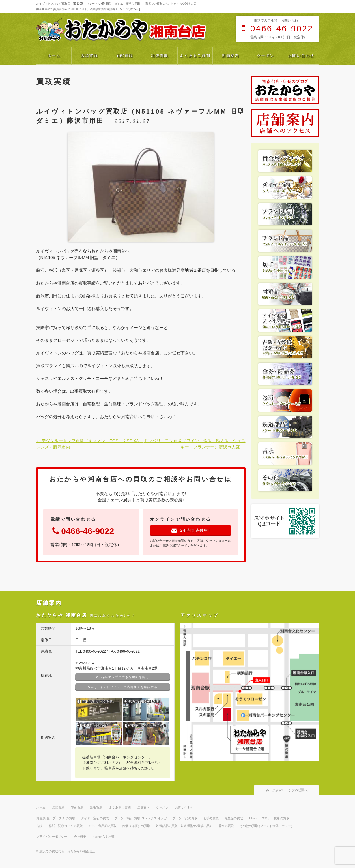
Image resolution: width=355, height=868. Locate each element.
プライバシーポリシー (52, 837)
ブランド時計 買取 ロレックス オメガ (141, 818)
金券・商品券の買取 (103, 826)
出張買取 (160, 55)
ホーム (54, 55)
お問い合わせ (301, 55)
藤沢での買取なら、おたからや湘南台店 (67, 851)
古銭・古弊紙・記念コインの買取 (60, 826)
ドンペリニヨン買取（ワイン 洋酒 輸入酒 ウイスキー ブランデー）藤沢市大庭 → (195, 444)
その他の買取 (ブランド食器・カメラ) (266, 826)
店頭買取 (89, 55)
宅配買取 (124, 55)
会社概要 (80, 837)
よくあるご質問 (195, 55)
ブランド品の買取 (185, 818)
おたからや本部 (104, 837)
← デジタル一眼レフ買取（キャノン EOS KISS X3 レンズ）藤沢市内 (88, 444)
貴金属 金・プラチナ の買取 (56, 818)
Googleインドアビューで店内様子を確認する (123, 687)
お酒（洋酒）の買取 (136, 826)
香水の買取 (226, 826)
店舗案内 (230, 55)
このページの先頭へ (286, 790)
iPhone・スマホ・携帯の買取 (269, 818)
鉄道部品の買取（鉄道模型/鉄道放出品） (184, 826)
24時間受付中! (191, 530)
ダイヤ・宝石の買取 (95, 818)
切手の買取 (211, 818)
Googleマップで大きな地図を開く (123, 677)
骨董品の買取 (234, 818)
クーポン (266, 55)
